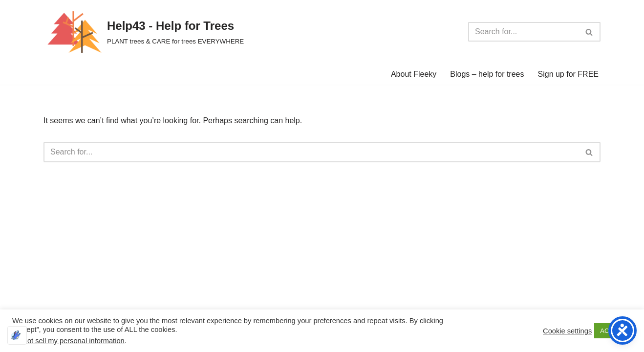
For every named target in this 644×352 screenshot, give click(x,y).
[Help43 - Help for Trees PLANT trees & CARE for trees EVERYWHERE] (144, 32)
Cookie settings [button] (567, 331)
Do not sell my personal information (68, 341)
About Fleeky (414, 74)
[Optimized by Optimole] (17, 335)
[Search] (523, 32)
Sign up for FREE (569, 74)
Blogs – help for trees (487, 74)
